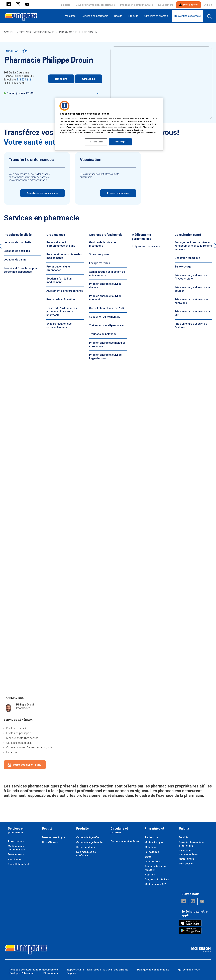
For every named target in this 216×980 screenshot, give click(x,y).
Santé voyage (183, 267)
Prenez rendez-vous (118, 193)
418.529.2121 (25, 80)
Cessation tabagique (187, 258)
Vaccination (15, 859)
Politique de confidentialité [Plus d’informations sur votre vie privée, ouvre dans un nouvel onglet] (144, 133)
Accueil (9, 32)
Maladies (150, 847)
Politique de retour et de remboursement (34, 970)
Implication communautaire (137, 5)
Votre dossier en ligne (27, 765)
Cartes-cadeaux (86, 847)
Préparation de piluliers (146, 246)
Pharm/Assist (155, 829)
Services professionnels (106, 235)
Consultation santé (188, 235)
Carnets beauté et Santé (125, 841)
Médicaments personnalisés (141, 237)
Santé (148, 857)
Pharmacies (51, 973)
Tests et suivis (16, 854)
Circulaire (89, 79)
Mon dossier (188, 5)
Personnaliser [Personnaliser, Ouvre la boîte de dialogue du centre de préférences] (96, 142)
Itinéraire (61, 79)
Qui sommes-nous (189, 970)
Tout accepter (120, 142)
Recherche (151, 837)
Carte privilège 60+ (88, 837)
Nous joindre (166, 5)
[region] (109, 124)
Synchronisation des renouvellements (59, 325)
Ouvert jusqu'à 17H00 (19, 93)
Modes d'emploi (154, 842)
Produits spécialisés (18, 235)
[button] (9, 5)
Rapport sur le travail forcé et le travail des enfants (98, 970)
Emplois (66, 5)
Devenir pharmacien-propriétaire (95, 5)
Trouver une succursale (37, 32)
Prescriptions (16, 841)
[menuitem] (71, 16)
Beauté (47, 829)
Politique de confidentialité (153, 970)
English (208, 5)
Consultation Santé (19, 864)
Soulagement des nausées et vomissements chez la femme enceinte (193, 246)
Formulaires (152, 852)
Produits (83, 829)
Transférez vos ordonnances (42, 193)
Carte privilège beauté (89, 842)
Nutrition (150, 875)
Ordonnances (56, 235)
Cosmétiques (50, 842)
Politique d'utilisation (22, 973)
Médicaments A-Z (155, 884)
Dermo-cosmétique (53, 837)
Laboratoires (152, 861)
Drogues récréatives (157, 879)
